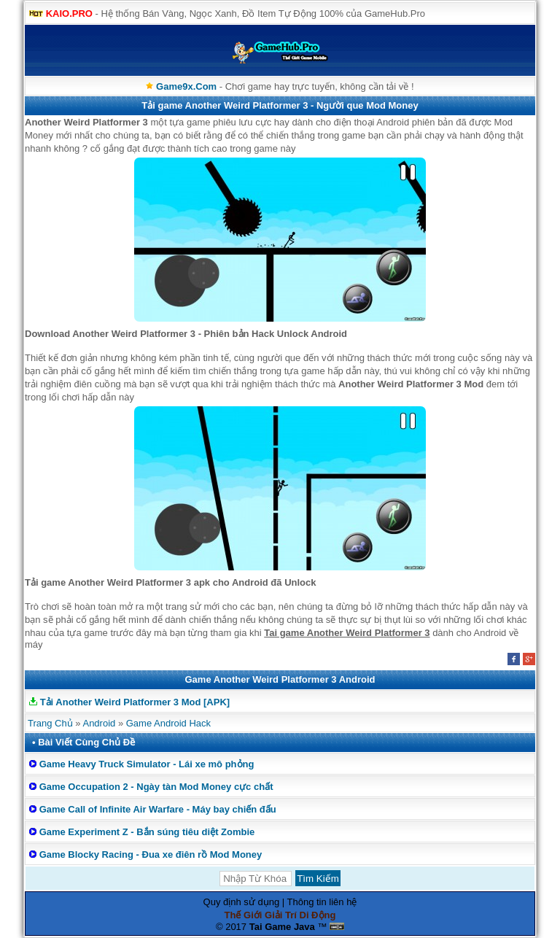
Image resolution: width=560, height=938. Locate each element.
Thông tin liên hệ (322, 902)
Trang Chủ (50, 723)
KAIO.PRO (69, 13)
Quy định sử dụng (242, 902)
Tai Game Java (282, 927)
